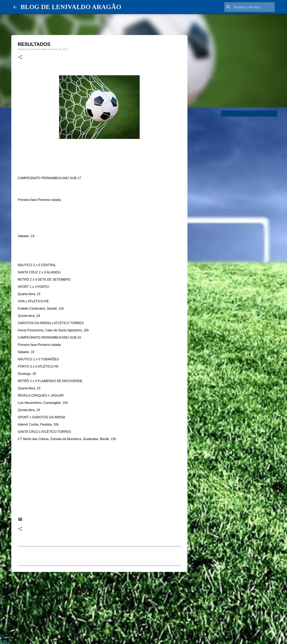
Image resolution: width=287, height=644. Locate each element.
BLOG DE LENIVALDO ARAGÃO (71, 7)
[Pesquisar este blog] (254, 7)
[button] (20, 57)
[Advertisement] (99, 606)
